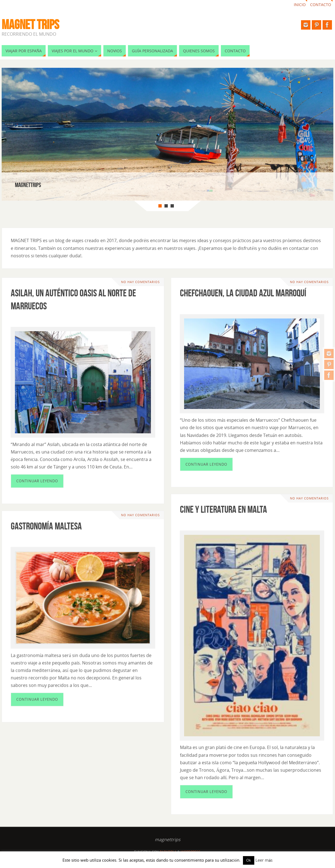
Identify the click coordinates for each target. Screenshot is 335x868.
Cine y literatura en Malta (223, 509)
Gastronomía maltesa (46, 526)
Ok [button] (249, 860)
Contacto (321, 5)
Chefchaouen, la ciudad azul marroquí (243, 293)
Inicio (300, 5)
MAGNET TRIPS (30, 25)
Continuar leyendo (37, 481)
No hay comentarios (140, 282)
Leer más (264, 860)
